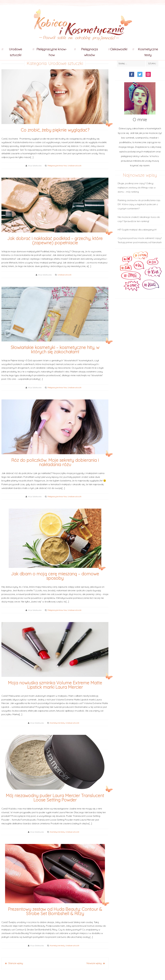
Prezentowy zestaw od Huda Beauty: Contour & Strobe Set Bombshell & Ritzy (55, 911)
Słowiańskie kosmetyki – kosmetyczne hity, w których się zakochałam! (55, 350)
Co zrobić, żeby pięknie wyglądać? (55, 130)
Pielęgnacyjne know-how (52, 52)
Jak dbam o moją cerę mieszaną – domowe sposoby (55, 576)
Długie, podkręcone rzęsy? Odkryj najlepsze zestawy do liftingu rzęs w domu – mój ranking (137, 187)
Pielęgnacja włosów (89, 52)
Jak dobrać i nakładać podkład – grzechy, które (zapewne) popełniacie (55, 241)
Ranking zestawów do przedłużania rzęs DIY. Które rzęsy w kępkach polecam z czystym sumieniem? (139, 204)
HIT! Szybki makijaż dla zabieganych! (137, 230)
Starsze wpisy (16, 963)
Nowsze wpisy (94, 963)
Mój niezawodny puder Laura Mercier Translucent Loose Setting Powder (55, 798)
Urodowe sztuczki (15, 52)
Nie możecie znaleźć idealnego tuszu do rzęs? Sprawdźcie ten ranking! (139, 219)
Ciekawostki (119, 49)
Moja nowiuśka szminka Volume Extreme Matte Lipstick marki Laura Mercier (55, 685)
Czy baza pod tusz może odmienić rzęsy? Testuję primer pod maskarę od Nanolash (140, 240)
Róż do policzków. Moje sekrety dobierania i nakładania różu (55, 462)
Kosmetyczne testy (148, 52)
